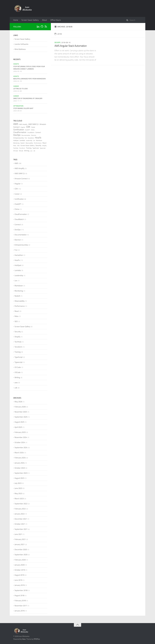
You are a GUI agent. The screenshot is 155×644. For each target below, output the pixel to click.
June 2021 (18, 534)
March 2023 (19, 499)
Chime (33, 130)
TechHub (16, 148)
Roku (15, 146)
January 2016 (20, 611)
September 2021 (21, 529)
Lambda (22, 140)
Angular (23, 127)
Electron (34, 135)
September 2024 (21, 447)
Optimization (18, 106)
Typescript (43, 148)
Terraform (22, 148)
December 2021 (21, 519)
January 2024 (20, 463)
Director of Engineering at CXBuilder (28, 98)
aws (31, 151)
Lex (34, 140)
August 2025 (19, 422)
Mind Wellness (20, 49)
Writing (27, 151)
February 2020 (20, 560)
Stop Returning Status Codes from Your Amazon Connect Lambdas (29, 68)
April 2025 (18, 427)
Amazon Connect (21, 179)
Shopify (44, 146)
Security (38, 145)
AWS (16, 124)
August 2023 (19, 478)
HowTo (16, 64)
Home (16, 20)
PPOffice (37, 639)
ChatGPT (27, 130)
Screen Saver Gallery (30, 20)
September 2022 (21, 504)
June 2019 (18, 580)
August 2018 (19, 595)
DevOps (58, 42)
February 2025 (20, 432)
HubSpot (16, 140)
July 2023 (18, 483)
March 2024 (19, 453)
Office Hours (56, 20)
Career (16, 86)
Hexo (24, 639)
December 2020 (21, 549)
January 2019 (20, 585)
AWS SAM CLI (33, 124)
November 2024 (21, 437)
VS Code (16, 151)
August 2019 (19, 575)
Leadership (29, 140)
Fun (26, 138)
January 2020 (20, 565)
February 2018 (20, 601)
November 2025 (21, 412)
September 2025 (21, 417)
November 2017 (21, 606)
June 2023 (18, 488)
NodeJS (23, 143)
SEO (18, 146)
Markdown (39, 140)
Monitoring (16, 143)
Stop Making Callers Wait (23, 108)
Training (29, 148)
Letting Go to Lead (20, 89)
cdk (34, 151)
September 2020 (21, 555)
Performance (38, 143)
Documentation (26, 135)
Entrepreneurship (19, 138)
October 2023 (20, 468)
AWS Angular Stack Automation (71, 46)
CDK (28, 127)
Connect (38, 132)
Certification (19, 130)
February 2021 (20, 539)
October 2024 (20, 442)
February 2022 (20, 509)
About (45, 20)
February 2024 (20, 458)
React (45, 143)
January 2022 (20, 514)
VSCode (21, 151)
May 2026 (18, 402)
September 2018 (21, 590)
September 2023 (21, 473)
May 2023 (18, 493)
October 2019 (20, 570)
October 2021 (20, 524)
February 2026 (20, 407)
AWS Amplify (23, 124)
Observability (29, 143)
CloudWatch (31, 132)
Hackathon (31, 138)
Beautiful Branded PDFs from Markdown (29, 79)
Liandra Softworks (21, 44)
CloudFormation (20, 132)
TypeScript (36, 148)
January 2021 (20, 544)
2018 (58, 34)
